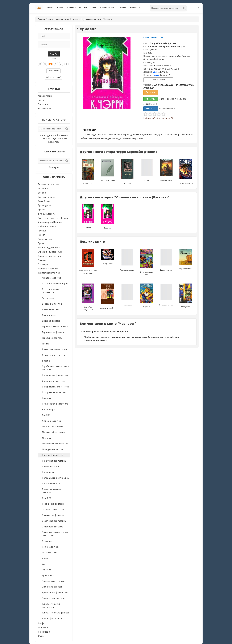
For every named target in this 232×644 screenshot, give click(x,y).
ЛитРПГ (46, 415)
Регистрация (53, 71)
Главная (50, 7)
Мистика (46, 438)
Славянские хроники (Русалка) (166, 46)
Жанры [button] (70, 7)
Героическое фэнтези (53, 332)
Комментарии (45, 96)
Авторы (83, 7)
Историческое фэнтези (54, 392)
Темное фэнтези (51, 547)
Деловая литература (48, 184)
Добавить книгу (108, 7)
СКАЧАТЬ (151, 109)
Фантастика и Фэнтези (67, 19)
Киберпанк (48, 398)
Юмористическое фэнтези (56, 613)
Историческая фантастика (56, 387)
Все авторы (54, 142)
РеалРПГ (47, 498)
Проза (41, 243)
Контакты (135, 7)
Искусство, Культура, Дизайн (53, 218)
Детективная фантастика (55, 349)
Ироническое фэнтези (54, 381)
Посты (41, 100)
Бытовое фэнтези (51, 321)
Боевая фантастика (52, 304)
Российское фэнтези (53, 504)
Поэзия (41, 235)
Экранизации (44, 108)
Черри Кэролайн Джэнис (163, 43)
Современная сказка (53, 527)
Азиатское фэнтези (52, 278)
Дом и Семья (44, 201)
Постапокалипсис (51, 483)
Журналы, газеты (46, 214)
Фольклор (43, 628)
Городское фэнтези (52, 338)
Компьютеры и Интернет (51, 222)
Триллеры (43, 264)
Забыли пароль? (54, 77)
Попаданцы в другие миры (56, 478)
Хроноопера (48, 575)
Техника (42, 260)
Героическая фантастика (55, 326)
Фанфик (42, 623)
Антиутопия (48, 298)
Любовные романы (47, 227)
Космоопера (48, 409)
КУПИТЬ (151, 92)
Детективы (43, 189)
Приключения (45, 239)
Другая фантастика (52, 618)
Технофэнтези (50, 553)
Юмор (41, 636)
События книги (158, 80)
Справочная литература (50, 252)
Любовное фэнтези (52, 421)
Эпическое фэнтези (52, 587)
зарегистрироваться (95, 340)
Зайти (54, 54)
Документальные (46, 197)
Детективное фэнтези (54, 355)
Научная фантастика (91, 19)
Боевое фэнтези (51, 309)
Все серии (54, 167)
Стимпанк (47, 541)
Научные (42, 231)
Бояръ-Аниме (49, 315)
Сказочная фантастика (54, 509)
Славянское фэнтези (53, 515)
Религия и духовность (49, 248)
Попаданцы (48, 472)
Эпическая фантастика (54, 581)
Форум (123, 7)
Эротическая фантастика (55, 592)
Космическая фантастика (55, 404)
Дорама (46, 361)
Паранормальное (51, 466)
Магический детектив (53, 432)
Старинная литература (49, 256)
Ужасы (45, 558)
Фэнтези (47, 570)
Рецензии (43, 104)
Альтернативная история (55, 283)
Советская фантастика (54, 521)
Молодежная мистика (53, 449)
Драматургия (44, 205)
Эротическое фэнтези (54, 598)
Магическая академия (53, 427)
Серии (94, 7)
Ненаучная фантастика (54, 461)
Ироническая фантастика (55, 375)
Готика (45, 344)
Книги (60, 7)
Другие (41, 210)
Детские (42, 193)
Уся (44, 564)
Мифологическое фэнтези (56, 444)
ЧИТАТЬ (151, 99)
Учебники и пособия (48, 269)
